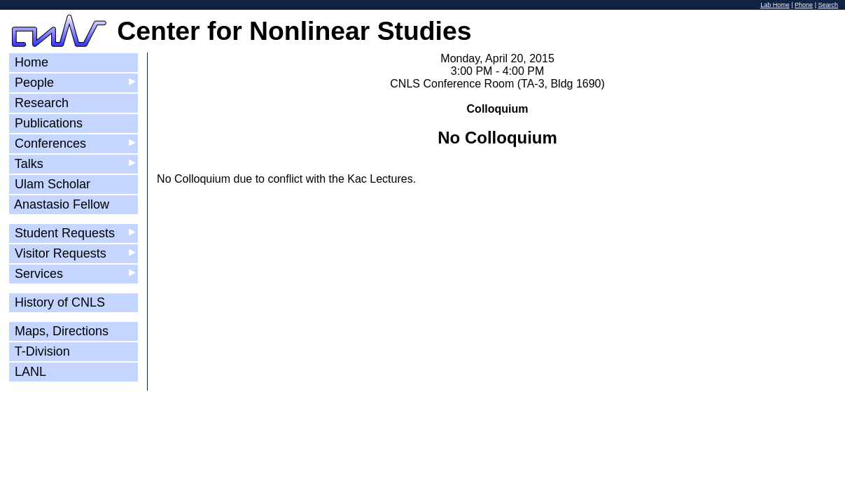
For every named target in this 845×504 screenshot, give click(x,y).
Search (828, 5)
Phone (804, 5)
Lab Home (775, 5)
